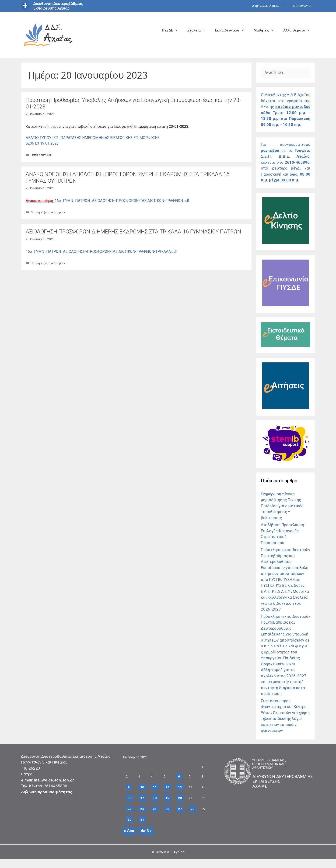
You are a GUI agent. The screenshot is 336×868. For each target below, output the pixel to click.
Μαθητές (266, 30)
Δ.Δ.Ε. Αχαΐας (174, 852)
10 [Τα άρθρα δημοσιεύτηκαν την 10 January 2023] (142, 787)
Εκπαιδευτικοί (232, 30)
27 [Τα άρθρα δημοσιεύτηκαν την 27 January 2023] (180, 809)
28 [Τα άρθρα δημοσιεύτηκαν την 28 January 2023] (192, 809)
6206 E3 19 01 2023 (42, 143)
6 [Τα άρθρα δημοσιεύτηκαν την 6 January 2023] (179, 776)
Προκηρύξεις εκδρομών (48, 212)
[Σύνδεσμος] (286, 243)
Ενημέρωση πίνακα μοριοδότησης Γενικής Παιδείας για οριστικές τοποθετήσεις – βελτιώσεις (282, 506)
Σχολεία (199, 30)
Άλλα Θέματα (299, 30)
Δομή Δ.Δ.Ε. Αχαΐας (270, 6)
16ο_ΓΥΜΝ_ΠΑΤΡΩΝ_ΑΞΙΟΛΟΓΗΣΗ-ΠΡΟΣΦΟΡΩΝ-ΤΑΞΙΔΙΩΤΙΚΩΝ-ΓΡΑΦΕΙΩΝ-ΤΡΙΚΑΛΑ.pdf (101, 252)
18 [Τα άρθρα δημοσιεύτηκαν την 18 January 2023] (155, 798)
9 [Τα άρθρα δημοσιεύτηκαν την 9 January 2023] (129, 787)
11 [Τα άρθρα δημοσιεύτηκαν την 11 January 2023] (155, 787)
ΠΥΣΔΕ (172, 30)
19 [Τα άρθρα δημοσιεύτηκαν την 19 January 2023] (167, 798)
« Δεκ (129, 831)
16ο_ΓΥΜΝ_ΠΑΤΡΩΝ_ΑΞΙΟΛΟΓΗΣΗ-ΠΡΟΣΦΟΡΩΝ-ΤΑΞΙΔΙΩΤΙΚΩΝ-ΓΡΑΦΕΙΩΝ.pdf (122, 201)
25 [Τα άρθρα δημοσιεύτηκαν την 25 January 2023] (155, 809)
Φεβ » (146, 831)
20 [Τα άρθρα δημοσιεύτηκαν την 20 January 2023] (180, 798)
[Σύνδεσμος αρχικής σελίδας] (48, 34)
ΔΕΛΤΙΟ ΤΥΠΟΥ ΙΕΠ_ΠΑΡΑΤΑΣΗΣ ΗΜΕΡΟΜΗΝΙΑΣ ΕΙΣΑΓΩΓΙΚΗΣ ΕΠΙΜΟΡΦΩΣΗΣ (93, 138)
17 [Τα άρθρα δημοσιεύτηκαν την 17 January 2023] (142, 798)
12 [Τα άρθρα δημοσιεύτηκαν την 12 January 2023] (167, 787)
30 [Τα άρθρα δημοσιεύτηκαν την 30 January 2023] (129, 819)
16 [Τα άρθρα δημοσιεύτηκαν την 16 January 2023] (129, 798)
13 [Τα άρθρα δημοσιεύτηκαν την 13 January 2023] (180, 787)
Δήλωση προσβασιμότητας (47, 792)
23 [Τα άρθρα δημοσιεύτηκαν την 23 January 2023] (129, 809)
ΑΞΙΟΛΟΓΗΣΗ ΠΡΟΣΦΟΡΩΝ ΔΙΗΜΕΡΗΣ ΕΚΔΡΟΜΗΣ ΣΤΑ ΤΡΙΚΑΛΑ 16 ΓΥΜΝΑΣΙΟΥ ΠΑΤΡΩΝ (133, 232)
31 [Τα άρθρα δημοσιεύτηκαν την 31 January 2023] (142, 819)
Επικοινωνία (302, 6)
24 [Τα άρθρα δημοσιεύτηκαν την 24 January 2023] (142, 809)
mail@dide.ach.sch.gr (54, 780)
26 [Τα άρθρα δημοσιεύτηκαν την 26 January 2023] (167, 809)
